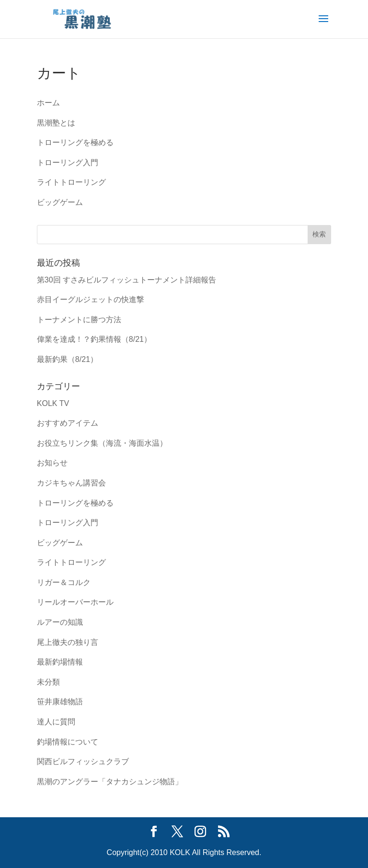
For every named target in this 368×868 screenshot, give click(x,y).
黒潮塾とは (56, 123)
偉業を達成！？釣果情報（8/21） (94, 339)
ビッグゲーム (60, 202)
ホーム (48, 103)
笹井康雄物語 (60, 702)
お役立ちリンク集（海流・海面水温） (102, 443)
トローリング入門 (68, 163)
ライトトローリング (71, 182)
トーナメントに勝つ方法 (79, 320)
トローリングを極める (75, 142)
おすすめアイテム (68, 423)
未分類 (48, 682)
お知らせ (52, 463)
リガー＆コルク (64, 582)
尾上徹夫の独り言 (68, 642)
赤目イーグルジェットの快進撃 (91, 299)
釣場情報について (68, 742)
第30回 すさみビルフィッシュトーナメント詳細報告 (126, 280)
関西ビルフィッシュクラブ (83, 761)
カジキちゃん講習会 (71, 483)
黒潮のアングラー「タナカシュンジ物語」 (110, 782)
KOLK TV (53, 403)
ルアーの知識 (60, 622)
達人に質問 (56, 722)
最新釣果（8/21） (67, 359)
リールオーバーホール (75, 602)
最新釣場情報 (60, 662)
